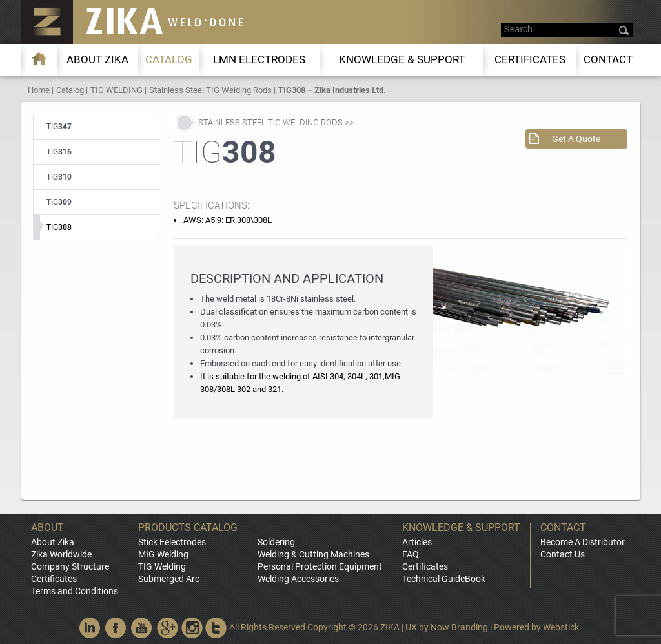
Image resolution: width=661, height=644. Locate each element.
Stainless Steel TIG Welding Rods (210, 90)
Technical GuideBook (444, 579)
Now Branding (459, 627)
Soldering (276, 542)
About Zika (53, 542)
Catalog (169, 59)
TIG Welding (162, 566)
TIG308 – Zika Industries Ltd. (332, 90)
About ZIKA (97, 59)
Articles (417, 542)
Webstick (561, 627)
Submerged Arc (169, 579)
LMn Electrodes (259, 59)
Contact (608, 59)
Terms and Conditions (75, 591)
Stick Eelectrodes (172, 542)
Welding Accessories (298, 579)
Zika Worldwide (61, 554)
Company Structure (70, 566)
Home (39, 90)
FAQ (411, 554)
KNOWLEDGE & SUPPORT (402, 59)
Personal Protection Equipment (320, 566)
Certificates (530, 59)
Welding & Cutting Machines (313, 554)
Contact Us (563, 554)
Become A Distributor (583, 542)
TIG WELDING (117, 90)
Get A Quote (576, 139)
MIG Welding (163, 554)
